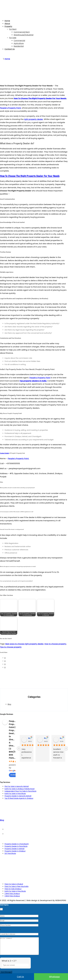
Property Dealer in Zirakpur (15, 851)
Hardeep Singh (62, 738)
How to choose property (55, 644)
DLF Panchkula (10, 853)
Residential (19, 46)
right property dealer (33, 119)
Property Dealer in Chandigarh (17, 844)
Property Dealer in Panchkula (16, 846)
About (7, 24)
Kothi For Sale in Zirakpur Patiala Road (19, 789)
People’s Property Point (10, 108)
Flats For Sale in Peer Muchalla (16, 886)
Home (7, 21)
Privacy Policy (36, 834)
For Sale (13, 38)
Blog (9, 704)
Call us (17, 977)
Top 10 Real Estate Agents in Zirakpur (19, 798)
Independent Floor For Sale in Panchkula (20, 791)
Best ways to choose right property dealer (24, 644)
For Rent (13, 29)
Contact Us (10, 49)
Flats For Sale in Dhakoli (14, 884)
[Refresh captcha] (28, 971)
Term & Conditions (36, 829)
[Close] (1, 909)
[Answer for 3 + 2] (15, 969)
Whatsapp (51, 977)
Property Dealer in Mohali (14, 849)
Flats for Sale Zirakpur (13, 889)
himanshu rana (30, 738)
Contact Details (4, 453)
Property (8, 26)
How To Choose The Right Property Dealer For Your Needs (40, 98)
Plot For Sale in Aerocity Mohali (17, 786)
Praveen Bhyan (46, 738)
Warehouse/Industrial (24, 35)
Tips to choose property (11, 647)
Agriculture (19, 43)
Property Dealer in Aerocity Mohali (18, 796)
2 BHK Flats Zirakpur (12, 894)
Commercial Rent (22, 32)
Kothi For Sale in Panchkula (15, 794)
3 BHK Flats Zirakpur (12, 896)
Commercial (19, 41)
